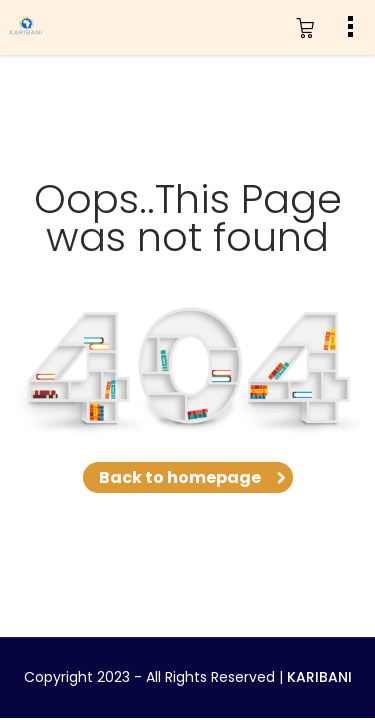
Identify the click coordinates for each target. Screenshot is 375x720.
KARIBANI (319, 677)
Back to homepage (188, 477)
